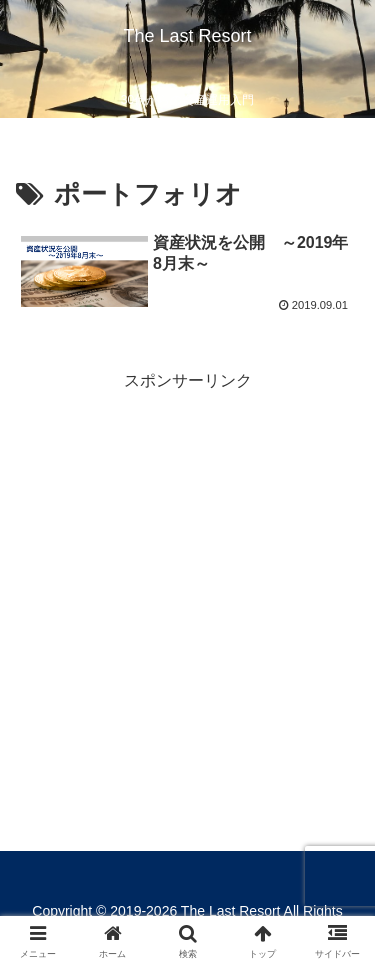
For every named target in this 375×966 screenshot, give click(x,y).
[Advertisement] (187, 582)
